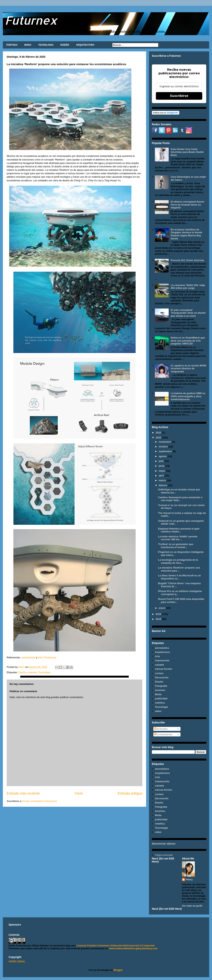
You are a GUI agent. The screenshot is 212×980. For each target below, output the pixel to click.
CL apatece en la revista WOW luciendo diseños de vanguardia (188, 369)
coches (159, 673)
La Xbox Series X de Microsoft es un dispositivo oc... (179, 577)
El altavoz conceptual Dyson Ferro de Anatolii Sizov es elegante (187, 205)
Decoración (162, 677)
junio (162, 466)
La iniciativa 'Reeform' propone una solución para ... (179, 569)
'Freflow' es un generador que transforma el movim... (176, 546)
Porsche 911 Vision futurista (187, 260)
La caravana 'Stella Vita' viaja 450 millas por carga (188, 287)
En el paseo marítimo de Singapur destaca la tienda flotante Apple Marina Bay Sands (186, 234)
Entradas (161, 729)
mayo (162, 471)
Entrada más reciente (23, 793)
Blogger (118, 970)
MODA (28, 45)
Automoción (162, 660)
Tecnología (44, 672)
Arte (157, 656)
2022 (159, 433)
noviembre (165, 442)
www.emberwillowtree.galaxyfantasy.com (133, 948)
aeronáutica (162, 648)
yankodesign (28, 657)
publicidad (161, 699)
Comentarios (163, 734)
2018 (159, 619)
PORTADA (12, 45)
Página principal (164, 855)
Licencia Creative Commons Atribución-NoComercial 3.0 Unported (116, 946)
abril (162, 476)
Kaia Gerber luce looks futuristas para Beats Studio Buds (187, 152)
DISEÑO (65, 45)
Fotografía (161, 686)
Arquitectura (162, 652)
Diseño (22, 672)
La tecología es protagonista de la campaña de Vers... (178, 561)
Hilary (189, 879)
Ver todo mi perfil (192, 906)
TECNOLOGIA (46, 45)
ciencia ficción (163, 669)
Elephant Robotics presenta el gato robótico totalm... (179, 530)
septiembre (166, 451)
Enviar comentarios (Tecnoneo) (40, 801)
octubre (164, 447)
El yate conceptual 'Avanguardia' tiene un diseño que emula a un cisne (188, 313)
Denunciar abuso (164, 844)
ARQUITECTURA (85, 45)
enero (162, 608)
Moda (158, 694)
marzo (163, 480)
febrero (163, 485)
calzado (159, 665)
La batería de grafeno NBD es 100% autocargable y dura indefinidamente (188, 396)
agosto (163, 456)
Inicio (79, 793)
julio (162, 461)
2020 (159, 438)
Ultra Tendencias (47, 657)
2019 (159, 614)
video (158, 711)
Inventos (32, 672)
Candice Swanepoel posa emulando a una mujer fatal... (180, 499)
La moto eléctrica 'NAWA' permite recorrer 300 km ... (178, 538)
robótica (160, 703)
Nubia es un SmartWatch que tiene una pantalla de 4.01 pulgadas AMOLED (188, 341)
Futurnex (31, 20)
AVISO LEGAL (17, 961)
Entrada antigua (130, 793)
